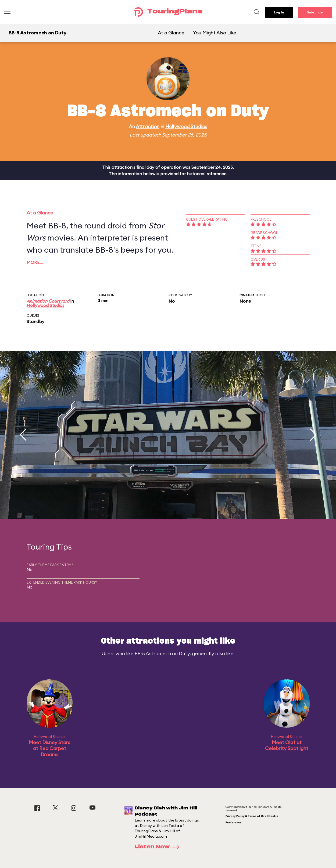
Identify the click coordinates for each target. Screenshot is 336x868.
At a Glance (171, 33)
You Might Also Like (215, 33)
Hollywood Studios (186, 126)
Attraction (148, 126)
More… (35, 262)
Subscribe (315, 12)
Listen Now (159, 847)
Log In (279, 12)
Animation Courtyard (48, 301)
